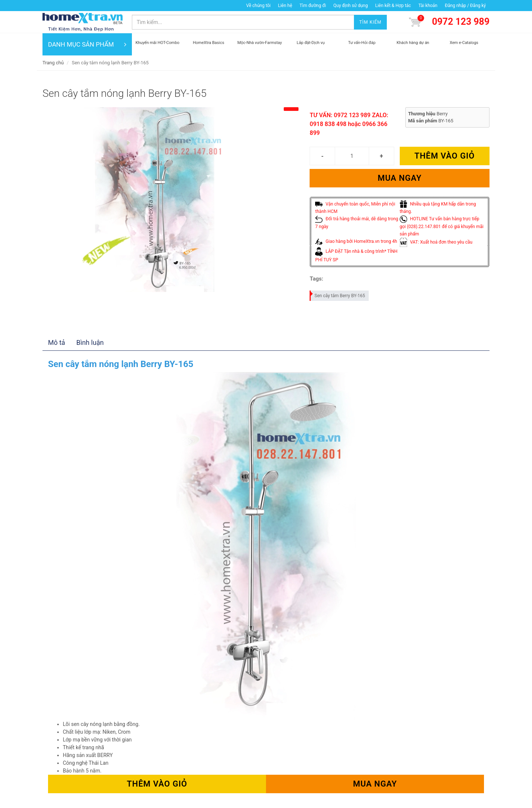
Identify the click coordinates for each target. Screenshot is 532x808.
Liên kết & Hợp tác (393, 6)
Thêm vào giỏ (445, 156)
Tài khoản (428, 6)
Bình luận (90, 342)
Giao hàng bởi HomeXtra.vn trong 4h (356, 241)
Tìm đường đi (313, 6)
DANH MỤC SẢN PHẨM (87, 44)
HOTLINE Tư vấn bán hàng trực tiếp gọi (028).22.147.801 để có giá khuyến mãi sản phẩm (442, 226)
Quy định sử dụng (350, 6)
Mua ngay (400, 178)
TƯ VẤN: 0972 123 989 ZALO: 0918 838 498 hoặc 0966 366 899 (349, 124)
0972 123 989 (461, 22)
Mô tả (57, 342)
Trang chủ (53, 63)
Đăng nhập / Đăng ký (465, 6)
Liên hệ (285, 6)
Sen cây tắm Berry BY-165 (338, 294)
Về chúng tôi (258, 6)
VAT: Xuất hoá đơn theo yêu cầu (436, 242)
